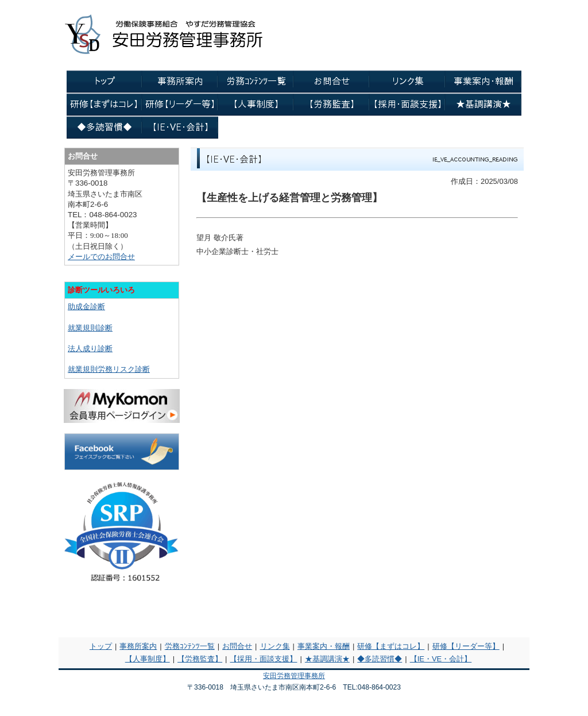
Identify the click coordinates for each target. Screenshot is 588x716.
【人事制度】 (148, 659)
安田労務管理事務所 (294, 676)
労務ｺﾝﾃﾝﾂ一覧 (190, 646)
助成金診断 (86, 307)
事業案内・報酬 (324, 646)
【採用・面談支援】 (263, 659)
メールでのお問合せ (101, 257)
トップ (101, 646)
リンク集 (275, 646)
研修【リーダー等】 (466, 646)
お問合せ (237, 646)
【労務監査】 (200, 659)
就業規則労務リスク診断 (109, 369)
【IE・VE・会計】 (441, 659)
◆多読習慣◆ (380, 659)
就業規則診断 (90, 328)
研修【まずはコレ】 (391, 646)
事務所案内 (138, 646)
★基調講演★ (327, 659)
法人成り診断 (90, 349)
